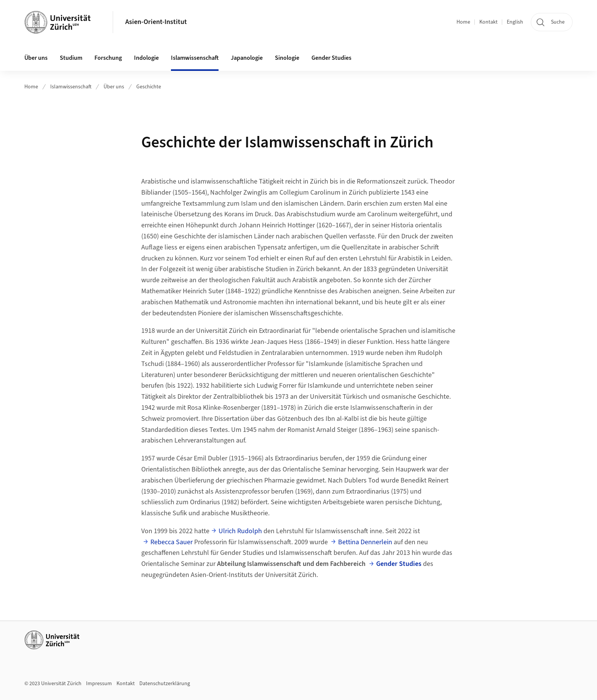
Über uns (114, 87)
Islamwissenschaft (71, 87)
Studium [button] (71, 58)
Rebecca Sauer (172, 542)
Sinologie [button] (287, 58)
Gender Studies (399, 564)
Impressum (99, 684)
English (515, 22)
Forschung (108, 58)
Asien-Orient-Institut (156, 22)
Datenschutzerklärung (165, 684)
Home (463, 22)
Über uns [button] (36, 58)
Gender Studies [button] (331, 58)
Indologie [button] (146, 58)
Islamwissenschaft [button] (195, 58)
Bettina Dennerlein (365, 542)
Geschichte (149, 87)
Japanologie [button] (247, 58)
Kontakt (488, 22)
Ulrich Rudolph (240, 531)
